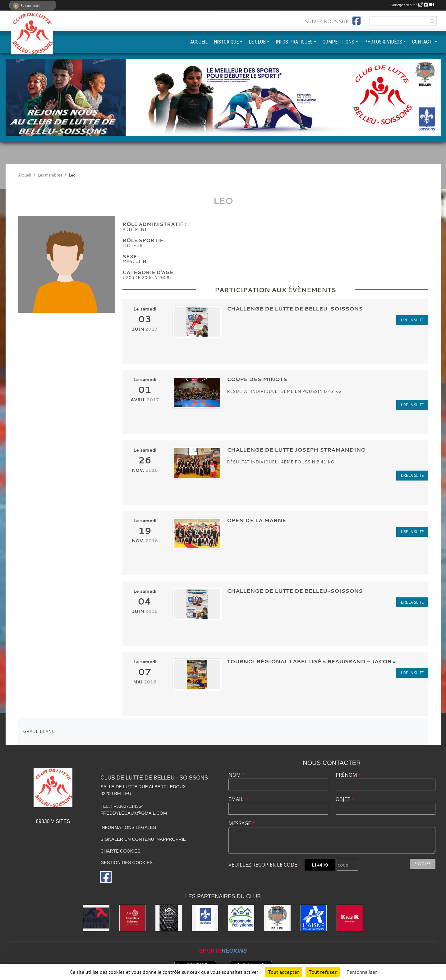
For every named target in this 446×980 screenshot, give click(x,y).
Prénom (348, 775)
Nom (237, 775)
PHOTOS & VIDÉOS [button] (383, 42)
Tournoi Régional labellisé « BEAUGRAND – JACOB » (311, 661)
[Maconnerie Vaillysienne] (241, 918)
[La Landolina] (133, 918)
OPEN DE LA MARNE (256, 520)
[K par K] (350, 918)
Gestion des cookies (126, 863)
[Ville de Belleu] (277, 918)
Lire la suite (412, 320)
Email (238, 799)
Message (242, 823)
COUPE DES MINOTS (257, 379)
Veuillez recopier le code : (266, 865)
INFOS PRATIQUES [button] (294, 42)
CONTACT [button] (423, 42)
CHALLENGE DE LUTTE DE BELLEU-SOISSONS (295, 308)
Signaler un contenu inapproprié (143, 839)
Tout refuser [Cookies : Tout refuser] (323, 972)
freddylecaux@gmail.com (134, 813)
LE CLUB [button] (257, 42)
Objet (345, 799)
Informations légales (128, 827)
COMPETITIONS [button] (338, 42)
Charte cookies (120, 851)
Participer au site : (412, 5)
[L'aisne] (314, 918)
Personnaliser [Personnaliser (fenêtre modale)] (362, 972)
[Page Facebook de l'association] (356, 21)
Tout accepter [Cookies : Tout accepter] (283, 972)
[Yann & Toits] (169, 918)
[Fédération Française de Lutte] (96, 918)
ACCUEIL (199, 42)
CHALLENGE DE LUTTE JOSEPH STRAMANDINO (296, 450)
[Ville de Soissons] (205, 918)
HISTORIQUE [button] (226, 42)
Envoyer (423, 864)
